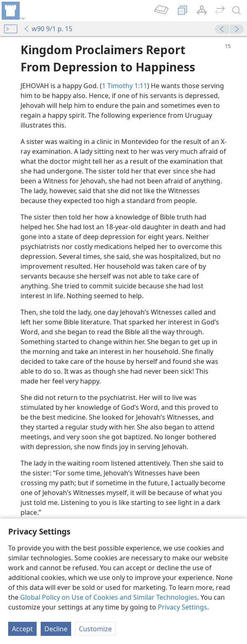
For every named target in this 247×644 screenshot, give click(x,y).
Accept (22, 629)
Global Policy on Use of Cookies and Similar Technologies (109, 597)
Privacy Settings (182, 607)
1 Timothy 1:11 (125, 86)
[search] (237, 11)
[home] (12, 11)
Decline (56, 629)
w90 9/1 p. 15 (48, 29)
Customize (95, 629)
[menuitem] (12, 11)
